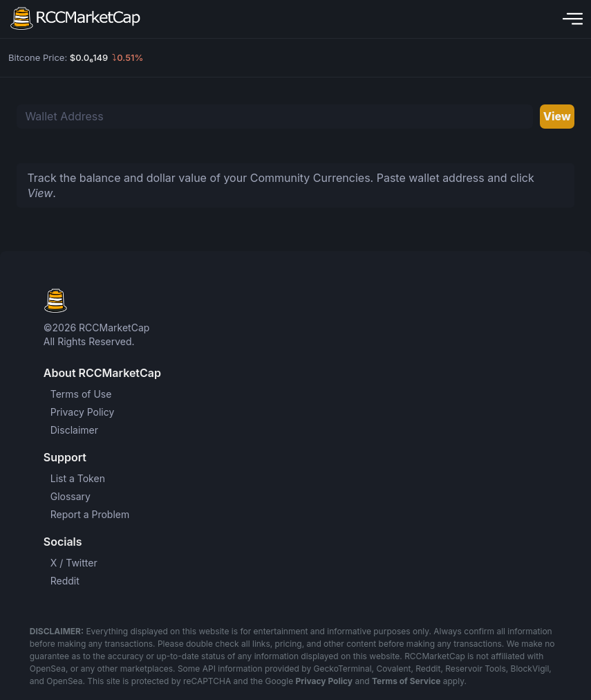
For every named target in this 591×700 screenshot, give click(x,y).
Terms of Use (81, 394)
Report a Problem (90, 514)
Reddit (65, 581)
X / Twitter (74, 563)
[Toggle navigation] (570, 19)
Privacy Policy (83, 412)
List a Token (78, 478)
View (557, 116)
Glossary (71, 496)
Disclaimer (74, 430)
